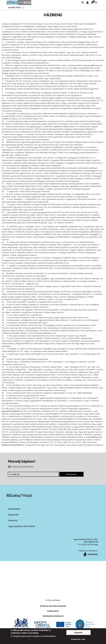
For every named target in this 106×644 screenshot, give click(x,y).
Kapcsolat (13, 515)
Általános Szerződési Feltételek (53, 606)
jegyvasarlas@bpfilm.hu (12, 411)
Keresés (83, 3)
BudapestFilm (53, 611)
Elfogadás (78, 632)
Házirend (13, 520)
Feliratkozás (71, 474)
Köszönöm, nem (78, 639)
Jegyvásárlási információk (22, 526)
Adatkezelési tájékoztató (53, 616)
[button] (89, 3)
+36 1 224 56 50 (91, 542)
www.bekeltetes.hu (94, 437)
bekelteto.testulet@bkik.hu (13, 445)
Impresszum (14, 509)
